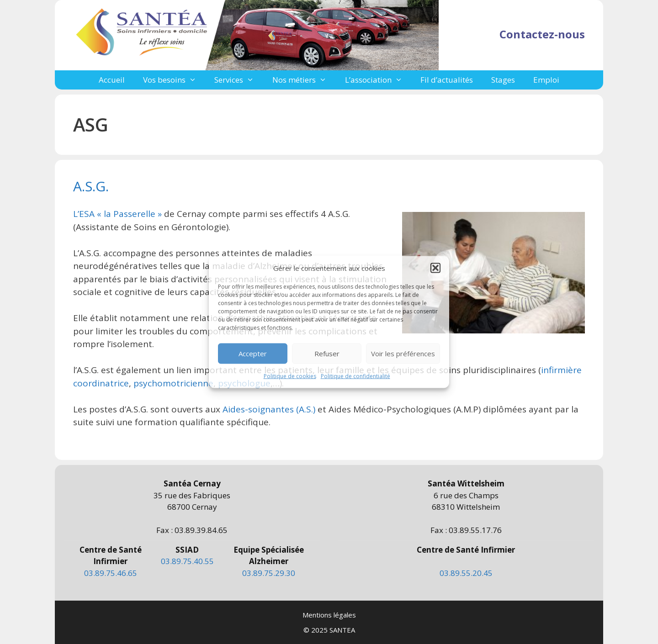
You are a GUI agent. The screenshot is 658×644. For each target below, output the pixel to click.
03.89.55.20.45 (466, 573)
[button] (435, 268)
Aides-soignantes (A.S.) (269, 409)
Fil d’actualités (447, 80)
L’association (378, 80)
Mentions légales (329, 615)
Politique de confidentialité (356, 376)
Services (239, 80)
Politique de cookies (290, 376)
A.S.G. (91, 186)
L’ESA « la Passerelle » (117, 214)
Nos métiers (304, 80)
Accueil (112, 80)
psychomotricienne (173, 383)
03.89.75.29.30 (269, 573)
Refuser (327, 354)
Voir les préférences (403, 354)
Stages (503, 80)
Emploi (546, 80)
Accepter (253, 354)
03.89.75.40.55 (187, 561)
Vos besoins (174, 80)
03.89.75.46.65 (111, 573)
